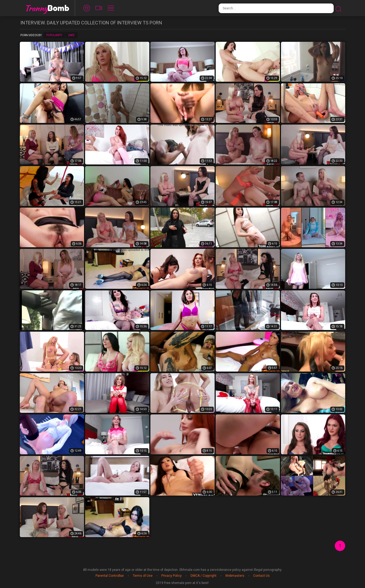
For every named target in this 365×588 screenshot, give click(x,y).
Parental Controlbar (110, 576)
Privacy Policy (172, 576)
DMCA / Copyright (204, 576)
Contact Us (261, 576)
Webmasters (235, 576)
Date (71, 35)
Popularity (54, 35)
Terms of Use (143, 576)
